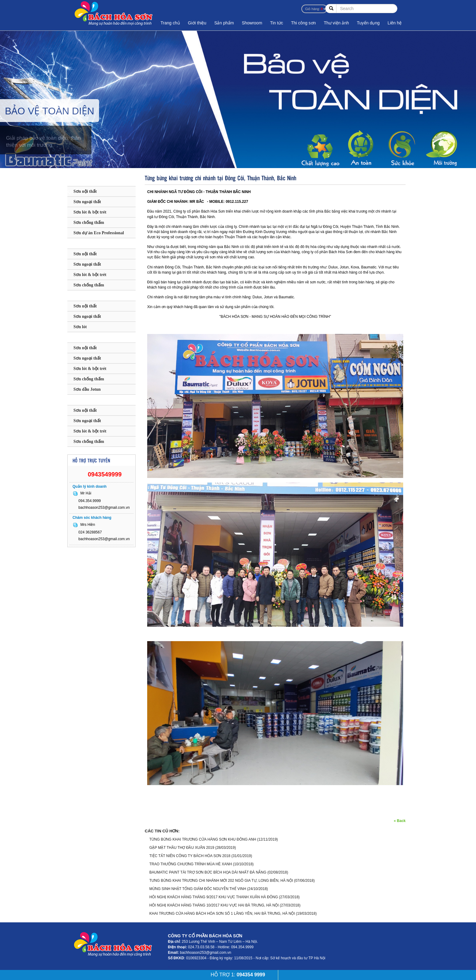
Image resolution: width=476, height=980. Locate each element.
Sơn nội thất (85, 191)
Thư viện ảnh (336, 23)
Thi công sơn (303, 23)
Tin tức (277, 23)
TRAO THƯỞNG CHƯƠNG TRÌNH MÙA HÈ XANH (191, 864)
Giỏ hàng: (314, 9)
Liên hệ (395, 23)
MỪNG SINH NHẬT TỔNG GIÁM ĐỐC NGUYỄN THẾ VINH (198, 889)
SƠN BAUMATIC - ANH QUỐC (95, 182)
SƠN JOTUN (84, 337)
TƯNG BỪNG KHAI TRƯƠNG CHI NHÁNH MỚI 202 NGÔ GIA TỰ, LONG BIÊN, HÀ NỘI (221, 881)
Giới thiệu (197, 23)
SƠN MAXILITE (89, 296)
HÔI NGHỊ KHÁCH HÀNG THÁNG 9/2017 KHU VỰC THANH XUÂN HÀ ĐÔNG (214, 897)
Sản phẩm (224, 23)
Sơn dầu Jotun (87, 389)
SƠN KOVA (83, 400)
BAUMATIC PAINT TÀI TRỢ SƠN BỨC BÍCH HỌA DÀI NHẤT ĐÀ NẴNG (208, 872)
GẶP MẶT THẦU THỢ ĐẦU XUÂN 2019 (182, 848)
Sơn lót (80, 327)
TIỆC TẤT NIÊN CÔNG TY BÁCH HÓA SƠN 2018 (190, 856)
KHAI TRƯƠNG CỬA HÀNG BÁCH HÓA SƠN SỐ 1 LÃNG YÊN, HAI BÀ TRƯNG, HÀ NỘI (222, 914)
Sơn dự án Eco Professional (99, 233)
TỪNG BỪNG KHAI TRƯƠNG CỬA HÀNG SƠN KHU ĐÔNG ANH (203, 839)
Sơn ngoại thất (87, 202)
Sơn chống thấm (89, 223)
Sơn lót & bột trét (90, 212)
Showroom (252, 23)
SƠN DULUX (85, 244)
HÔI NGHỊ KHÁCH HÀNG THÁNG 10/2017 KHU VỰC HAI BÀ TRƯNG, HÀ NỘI (214, 905)
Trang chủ (170, 23)
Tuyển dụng (368, 23)
